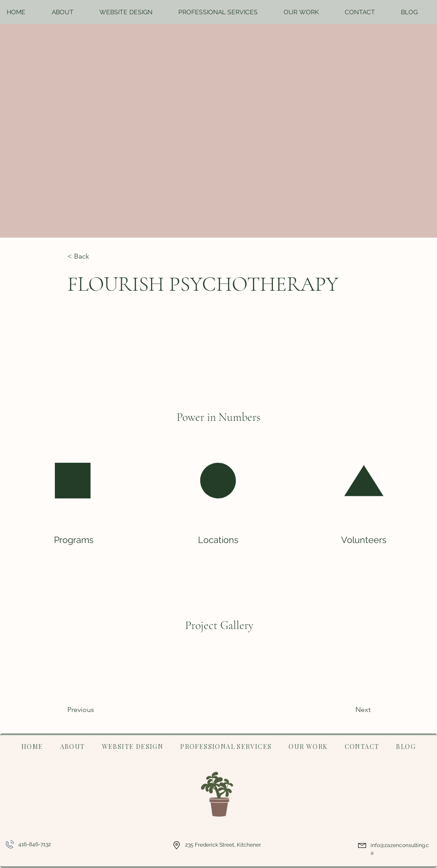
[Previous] (103, 710)
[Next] (340, 710)
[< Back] (97, 257)
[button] (69, 12)
